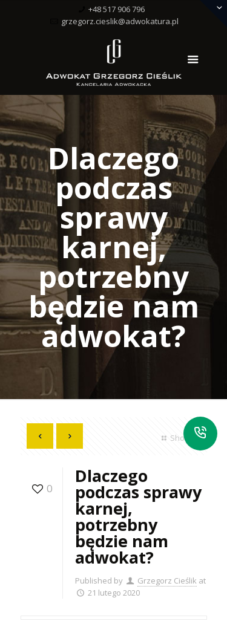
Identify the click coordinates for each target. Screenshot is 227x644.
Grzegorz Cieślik (167, 581)
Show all (179, 438)
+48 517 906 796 (117, 9)
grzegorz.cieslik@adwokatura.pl (120, 21)
